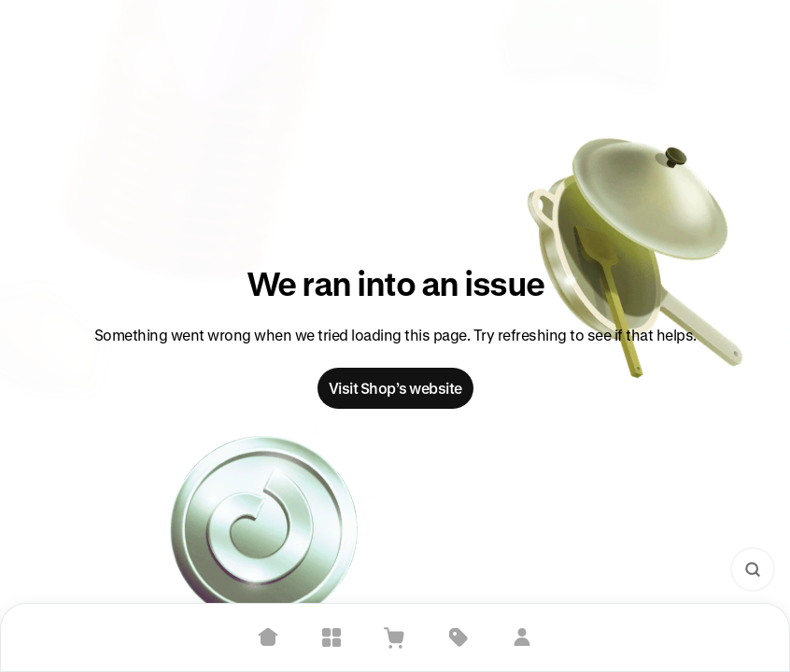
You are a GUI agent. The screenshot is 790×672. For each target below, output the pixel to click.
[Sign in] (522, 637)
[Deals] (458, 637)
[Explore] (332, 637)
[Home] (268, 637)
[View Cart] (395, 637)
